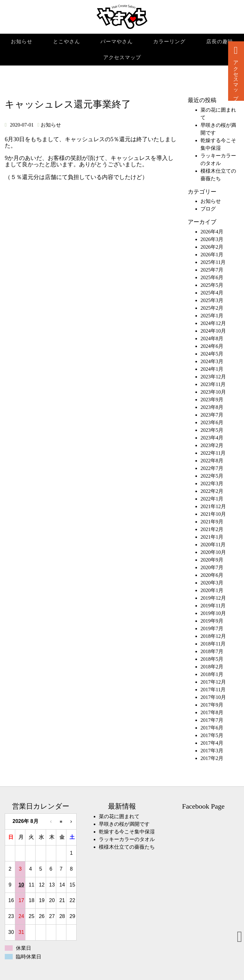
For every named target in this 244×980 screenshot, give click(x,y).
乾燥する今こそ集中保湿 (127, 832)
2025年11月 (213, 262)
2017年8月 (212, 712)
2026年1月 (212, 255)
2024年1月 (212, 369)
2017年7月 (212, 720)
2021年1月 (212, 537)
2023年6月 (212, 422)
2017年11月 (213, 690)
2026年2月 (212, 247)
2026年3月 (212, 239)
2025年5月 (212, 285)
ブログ (208, 209)
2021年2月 (212, 529)
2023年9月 (212, 400)
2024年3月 (212, 361)
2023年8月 (212, 407)
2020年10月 (213, 552)
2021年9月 (212, 522)
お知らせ (22, 41)
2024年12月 (213, 323)
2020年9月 (212, 560)
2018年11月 (213, 644)
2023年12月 (213, 377)
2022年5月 (212, 476)
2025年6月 (212, 277)
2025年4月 (212, 293)
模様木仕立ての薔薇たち (127, 847)
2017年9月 (212, 705)
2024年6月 (212, 346)
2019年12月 (213, 598)
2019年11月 (213, 606)
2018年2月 (212, 667)
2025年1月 (212, 316)
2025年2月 (212, 308)
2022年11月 (213, 453)
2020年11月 (213, 545)
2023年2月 (212, 445)
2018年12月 (213, 636)
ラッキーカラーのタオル (127, 839)
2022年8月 (212, 461)
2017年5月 (212, 735)
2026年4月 (212, 232)
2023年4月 (212, 438)
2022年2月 (212, 491)
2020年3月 (212, 583)
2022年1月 (212, 499)
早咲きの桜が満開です (124, 824)
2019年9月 (212, 621)
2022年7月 (212, 468)
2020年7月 (212, 567)
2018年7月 (212, 651)
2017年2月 (212, 758)
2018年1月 (212, 674)
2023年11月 (213, 384)
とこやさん (67, 41)
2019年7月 (212, 628)
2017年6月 (212, 728)
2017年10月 (213, 697)
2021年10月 (213, 514)
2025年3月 (212, 300)
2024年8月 (212, 338)
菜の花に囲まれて (119, 816)
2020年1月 (212, 590)
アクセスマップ (122, 57)
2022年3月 (212, 483)
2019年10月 (213, 613)
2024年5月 (212, 354)
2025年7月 (212, 270)
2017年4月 (212, 743)
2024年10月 (213, 331)
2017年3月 (212, 751)
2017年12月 (213, 682)
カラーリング (169, 41)
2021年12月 (213, 506)
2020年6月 (212, 575)
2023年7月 (212, 415)
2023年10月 (213, 392)
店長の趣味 (220, 41)
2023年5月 (212, 430)
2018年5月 (212, 659)
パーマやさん (117, 41)
